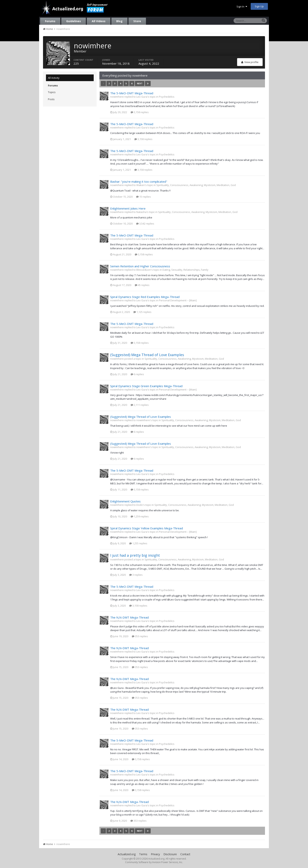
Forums (50, 21)
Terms (143, 854)
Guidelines (74, 21)
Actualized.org (127, 854)
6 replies (137, 374)
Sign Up (259, 6)
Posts (51, 99)
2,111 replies (140, 405)
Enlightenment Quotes (125, 501)
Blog (119, 21)
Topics (52, 92)
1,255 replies (138, 543)
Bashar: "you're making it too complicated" (139, 181)
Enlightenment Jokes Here (128, 208)
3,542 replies (145, 224)
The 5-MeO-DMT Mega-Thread (132, 93)
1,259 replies (140, 516)
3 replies (136, 575)
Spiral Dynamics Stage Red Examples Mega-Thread (145, 297)
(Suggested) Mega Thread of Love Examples (147, 355)
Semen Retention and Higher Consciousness (140, 266)
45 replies (142, 285)
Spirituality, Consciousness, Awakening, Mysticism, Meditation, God (196, 185)
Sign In (242, 6)
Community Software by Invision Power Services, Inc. (154, 862)
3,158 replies (140, 112)
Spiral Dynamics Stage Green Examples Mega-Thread (146, 386)
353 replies (140, 636)
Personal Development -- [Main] (178, 300)
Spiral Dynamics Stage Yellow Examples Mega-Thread (147, 528)
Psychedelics (167, 97)
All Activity (54, 78)
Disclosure (170, 854)
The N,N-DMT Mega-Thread (129, 617)
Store (137, 21)
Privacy (155, 854)
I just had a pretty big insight (135, 555)
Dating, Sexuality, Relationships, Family (185, 270)
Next (140, 83)
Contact (185, 854)
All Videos (99, 21)
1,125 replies (142, 312)
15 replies (143, 197)
